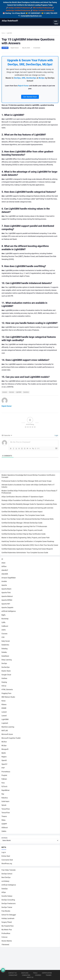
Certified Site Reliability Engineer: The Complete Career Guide (23, 516)
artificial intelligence (9, 612)
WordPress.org (7, 864)
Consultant (13, 975)
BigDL (4, 616)
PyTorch (4, 787)
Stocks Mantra (7, 942)
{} (36, 449)
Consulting (26, 975)
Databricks (5, 645)
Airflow (4, 567)
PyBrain (4, 780)
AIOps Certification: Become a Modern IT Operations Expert (22, 497)
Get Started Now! (30, 97)
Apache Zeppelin (7, 608)
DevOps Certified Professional (19, 8)
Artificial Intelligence (9, 886)
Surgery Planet (7, 923)
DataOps (5, 889)
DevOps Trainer (7, 908)
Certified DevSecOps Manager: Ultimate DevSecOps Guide (22, 523)
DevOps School (7, 875)
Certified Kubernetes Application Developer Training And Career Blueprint (27, 549)
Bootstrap (5, 619)
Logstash (5, 724)
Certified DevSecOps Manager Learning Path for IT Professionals (24, 527)
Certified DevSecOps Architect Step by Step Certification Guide (23, 535)
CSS (3, 638)
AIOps (4, 893)
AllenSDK (5, 575)
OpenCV (4, 765)
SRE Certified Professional (42, 8)
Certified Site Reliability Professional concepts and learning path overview (27, 508)
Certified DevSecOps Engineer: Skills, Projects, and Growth (22, 531)
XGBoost (5, 828)
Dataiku (4, 653)
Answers (5, 393)
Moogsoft (5, 750)
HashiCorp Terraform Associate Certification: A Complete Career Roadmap (28, 542)
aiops (3, 563)
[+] (39, 449)
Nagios (4, 757)
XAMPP (4, 824)
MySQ (4, 754)
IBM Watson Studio (8, 698)
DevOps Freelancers (9, 904)
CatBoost (5, 627)
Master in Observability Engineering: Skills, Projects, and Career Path (25, 538)
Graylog (4, 683)
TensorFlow (6, 810)
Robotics (5, 798)
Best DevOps (6, 878)
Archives (5, 838)
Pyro (3, 783)
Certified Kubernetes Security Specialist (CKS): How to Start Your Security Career (30, 546)
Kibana (4, 705)
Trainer (49, 975)
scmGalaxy (5, 882)
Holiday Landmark (8, 919)
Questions (26, 393)
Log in (4, 853)
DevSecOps (31, 78)
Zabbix (4, 832)
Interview (12, 393)
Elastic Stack (6, 671)
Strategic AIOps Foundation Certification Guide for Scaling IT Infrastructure (28, 501)
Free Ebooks (6, 912)
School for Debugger (9, 916)
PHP (3, 768)
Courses (4, 634)
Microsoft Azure (7, 735)
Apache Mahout (7, 597)
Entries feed (6, 857)
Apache (4, 586)
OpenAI (4, 761)
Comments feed (7, 861)
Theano (4, 817)
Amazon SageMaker (9, 578)
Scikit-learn (5, 802)
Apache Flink (6, 593)
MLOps (42, 78)
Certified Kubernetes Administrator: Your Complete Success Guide (25, 553)
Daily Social (6, 642)
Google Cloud (6, 675)
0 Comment (37, 48)
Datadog (4, 649)
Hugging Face (6, 694)
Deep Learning (7, 660)
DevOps (17, 78)
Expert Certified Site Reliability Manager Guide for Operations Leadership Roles (29, 505)
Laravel (4, 713)
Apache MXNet (7, 601)
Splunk (4, 806)
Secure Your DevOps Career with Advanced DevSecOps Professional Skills (28, 520)
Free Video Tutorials (8, 871)
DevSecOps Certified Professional (18, 11)
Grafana (4, 679)
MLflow (4, 742)
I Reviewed (5, 945)
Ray (3, 795)
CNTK (4, 631)
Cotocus (4, 938)
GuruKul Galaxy (7, 897)
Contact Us (12, 973)
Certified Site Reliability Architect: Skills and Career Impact (22, 512)
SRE (23, 78)
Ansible (4, 582)
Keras (3, 701)
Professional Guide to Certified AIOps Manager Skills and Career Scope (26, 482)
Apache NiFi (6, 604)
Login (56, 436)
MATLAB (5, 731)
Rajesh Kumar (15, 48)
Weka (3, 821)
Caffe (3, 623)
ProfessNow (6, 934)
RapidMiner (6, 791)
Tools (35, 973)
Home (3, 33)
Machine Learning (8, 728)
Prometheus (6, 772)
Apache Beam (6, 589)
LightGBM (9, 33)
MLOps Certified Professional (44, 11)
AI (2, 560)
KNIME (4, 709)
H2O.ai (4, 686)
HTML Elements (7, 690)
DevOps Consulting (8, 901)
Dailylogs (25, 973)
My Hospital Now (8, 927)
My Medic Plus (7, 931)
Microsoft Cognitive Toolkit (11, 739)
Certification (47, 973)
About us (30, 977)
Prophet (4, 776)
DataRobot (5, 657)
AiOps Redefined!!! (10, 21)
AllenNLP (5, 571)
